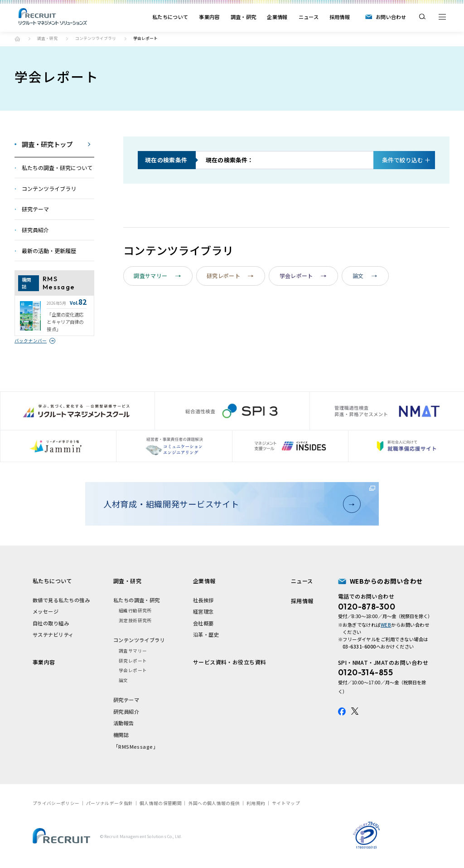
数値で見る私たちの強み (61, 600)
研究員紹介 (126, 712)
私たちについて (170, 17)
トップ (17, 39)
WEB (386, 625)
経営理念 (203, 611)
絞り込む (403, 160)
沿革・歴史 (206, 634)
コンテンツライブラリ (96, 39)
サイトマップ (286, 803)
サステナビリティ (53, 634)
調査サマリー (157, 276)
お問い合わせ (391, 17)
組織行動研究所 (135, 610)
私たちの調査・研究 (137, 600)
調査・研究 (244, 17)
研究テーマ (126, 700)
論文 (365, 276)
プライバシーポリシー (56, 803)
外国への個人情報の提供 (214, 803)
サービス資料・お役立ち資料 (230, 662)
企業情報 (277, 17)
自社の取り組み (51, 623)
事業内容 (209, 17)
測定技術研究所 (135, 620)
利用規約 (256, 803)
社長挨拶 (203, 600)
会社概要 (203, 623)
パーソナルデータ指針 (109, 803)
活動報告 (124, 723)
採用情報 (340, 17)
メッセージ (46, 611)
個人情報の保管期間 (161, 803)
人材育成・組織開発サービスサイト (229, 504)
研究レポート (230, 276)
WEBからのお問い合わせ (387, 581)
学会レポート (303, 276)
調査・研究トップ (47, 144)
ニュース (309, 17)
